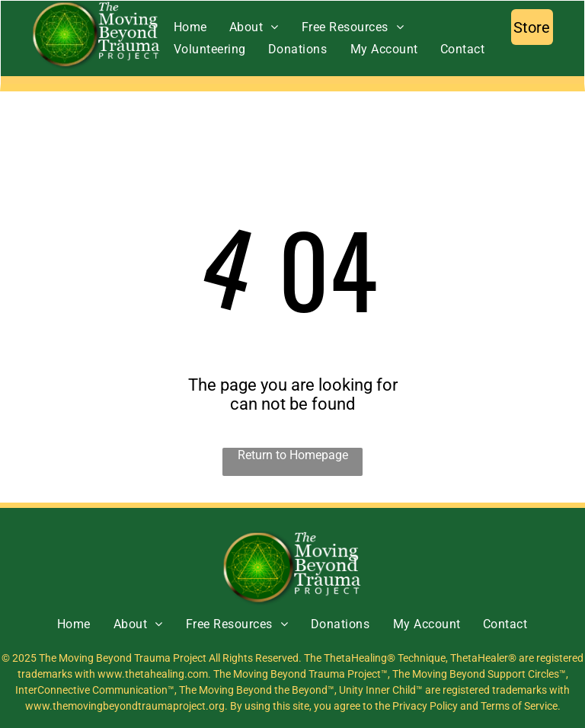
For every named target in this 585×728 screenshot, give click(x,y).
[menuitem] (190, 27)
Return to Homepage (293, 455)
